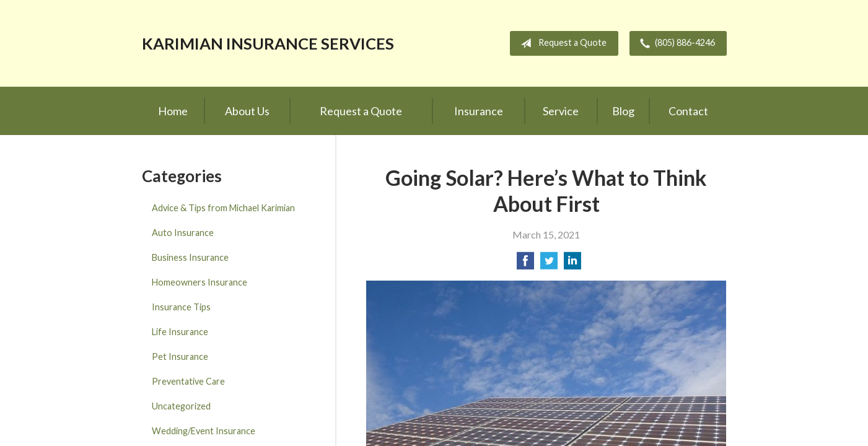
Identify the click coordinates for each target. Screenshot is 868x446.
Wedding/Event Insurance (204, 431)
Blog (623, 111)
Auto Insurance (183, 233)
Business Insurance (190, 257)
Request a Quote (561, 43)
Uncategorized (181, 406)
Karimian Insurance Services (268, 43)
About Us (247, 111)
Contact (688, 111)
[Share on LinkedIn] (572, 264)
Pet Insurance (180, 356)
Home (173, 111)
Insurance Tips (181, 307)
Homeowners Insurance (199, 282)
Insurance (479, 111)
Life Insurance (180, 332)
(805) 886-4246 (675, 43)
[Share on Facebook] (525, 264)
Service (561, 111)
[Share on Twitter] (549, 264)
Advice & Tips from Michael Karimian (223, 208)
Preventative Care (188, 381)
